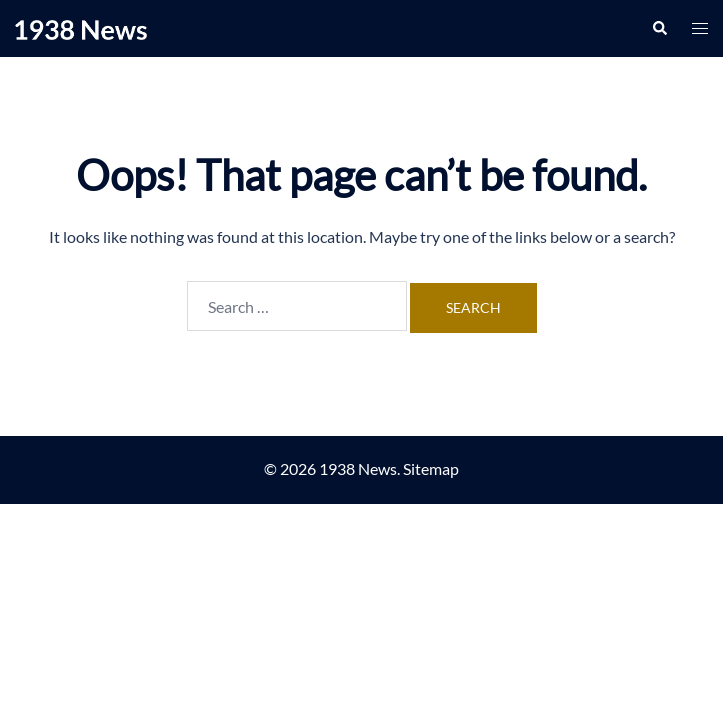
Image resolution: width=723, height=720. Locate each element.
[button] (659, 28)
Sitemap (431, 468)
